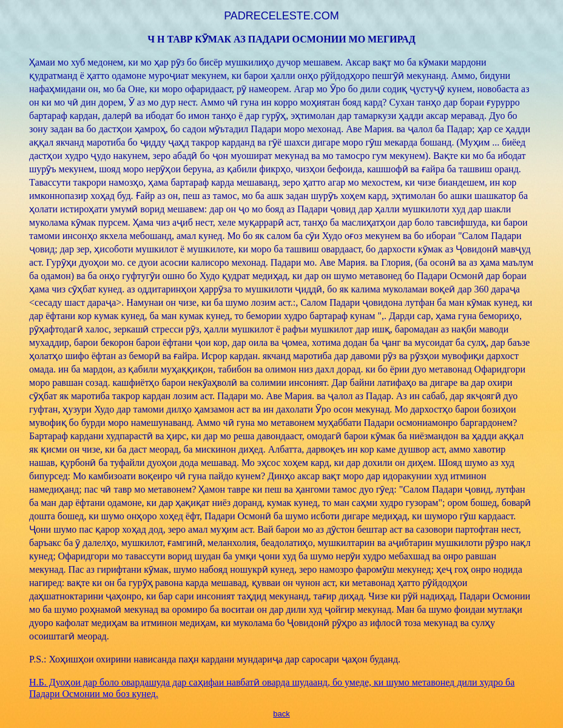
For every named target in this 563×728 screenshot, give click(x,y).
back (281, 714)
